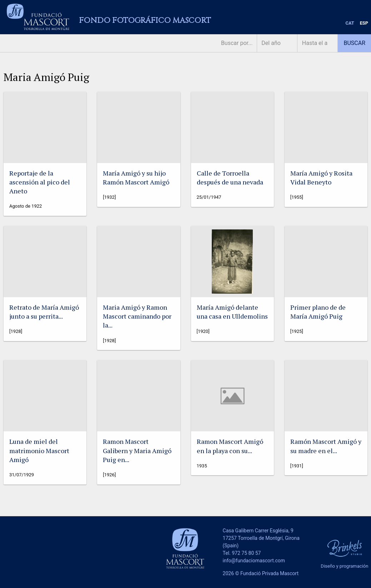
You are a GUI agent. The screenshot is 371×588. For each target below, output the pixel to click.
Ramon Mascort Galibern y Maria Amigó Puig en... (137, 450)
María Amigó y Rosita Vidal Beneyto (321, 178)
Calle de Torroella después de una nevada (230, 178)
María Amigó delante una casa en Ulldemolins (232, 312)
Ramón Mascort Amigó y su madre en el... (326, 446)
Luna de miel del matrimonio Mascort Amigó (39, 450)
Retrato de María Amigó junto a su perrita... (44, 312)
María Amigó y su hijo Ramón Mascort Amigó (136, 178)
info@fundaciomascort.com (254, 561)
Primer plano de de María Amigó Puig (318, 312)
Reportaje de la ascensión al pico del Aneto (40, 182)
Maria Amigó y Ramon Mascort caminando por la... (137, 316)
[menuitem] (350, 23)
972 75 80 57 (246, 553)
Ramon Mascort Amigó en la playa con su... (230, 446)
